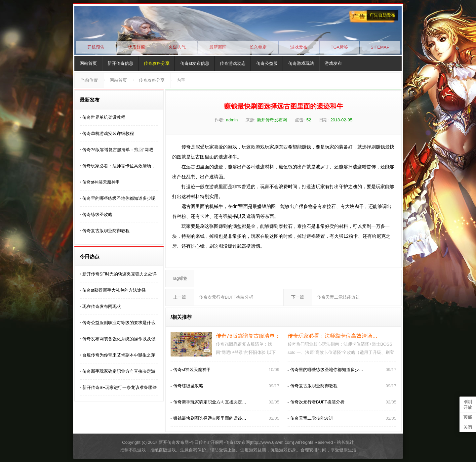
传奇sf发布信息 (195, 63)
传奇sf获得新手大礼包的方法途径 (114, 290)
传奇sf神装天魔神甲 (101, 182)
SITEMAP (380, 47)
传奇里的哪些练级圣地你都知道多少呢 (119, 198)
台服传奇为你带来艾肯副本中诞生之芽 (119, 355)
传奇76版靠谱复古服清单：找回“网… (259, 336)
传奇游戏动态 (233, 63)
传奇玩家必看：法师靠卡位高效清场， (119, 166)
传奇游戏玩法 (301, 63)
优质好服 (137, 47)
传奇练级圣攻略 (97, 214)
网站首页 (88, 63)
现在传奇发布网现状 (102, 306)
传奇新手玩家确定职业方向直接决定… (210, 402)
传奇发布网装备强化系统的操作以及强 (119, 339)
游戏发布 (299, 47)
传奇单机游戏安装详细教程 (108, 133)
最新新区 (218, 47)
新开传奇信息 (120, 63)
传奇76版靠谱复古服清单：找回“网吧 (118, 150)
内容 (181, 80)
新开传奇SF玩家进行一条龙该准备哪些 (119, 387)
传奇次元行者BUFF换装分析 (226, 297)
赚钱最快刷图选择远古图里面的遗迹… (210, 418)
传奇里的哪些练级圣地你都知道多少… (327, 370)
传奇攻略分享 (157, 63)
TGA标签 (340, 47)
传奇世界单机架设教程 (104, 117)
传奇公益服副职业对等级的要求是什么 (119, 323)
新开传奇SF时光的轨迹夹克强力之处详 (119, 274)
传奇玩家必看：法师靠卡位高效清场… (333, 336)
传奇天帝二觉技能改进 (338, 297)
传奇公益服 (267, 63)
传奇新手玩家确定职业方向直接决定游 (119, 371)
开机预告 (96, 47)
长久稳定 (258, 47)
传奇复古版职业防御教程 (106, 231)
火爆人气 (177, 47)
